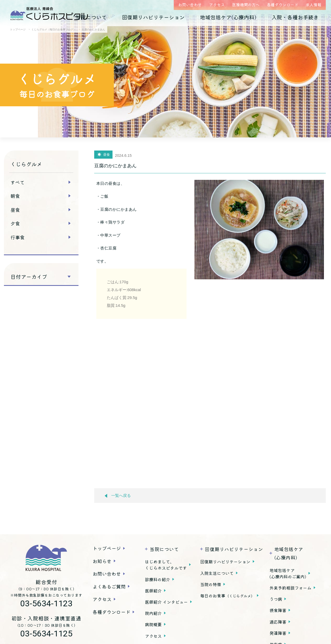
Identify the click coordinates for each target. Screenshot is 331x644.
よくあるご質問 (109, 586)
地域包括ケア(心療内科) (228, 17)
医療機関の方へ (246, 5)
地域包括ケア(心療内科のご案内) (288, 573)
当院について (91, 17)
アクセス (217, 5)
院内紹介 (153, 613)
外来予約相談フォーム (290, 588)
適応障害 (278, 622)
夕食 (15, 223)
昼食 (15, 210)
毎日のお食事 (227, 596)
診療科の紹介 (158, 579)
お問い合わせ (190, 5)
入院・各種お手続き (295, 17)
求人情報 (313, 5)
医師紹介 (153, 591)
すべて (18, 182)
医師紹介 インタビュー (166, 602)
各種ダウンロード (283, 5)
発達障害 (278, 633)
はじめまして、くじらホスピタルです (166, 565)
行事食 (18, 237)
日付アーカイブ (29, 277)
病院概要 (153, 624)
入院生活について (217, 573)
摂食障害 (278, 610)
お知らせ (102, 561)
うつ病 (276, 599)
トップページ (107, 548)
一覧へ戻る (118, 496)
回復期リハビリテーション (153, 17)
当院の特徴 (211, 584)
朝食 (15, 196)
